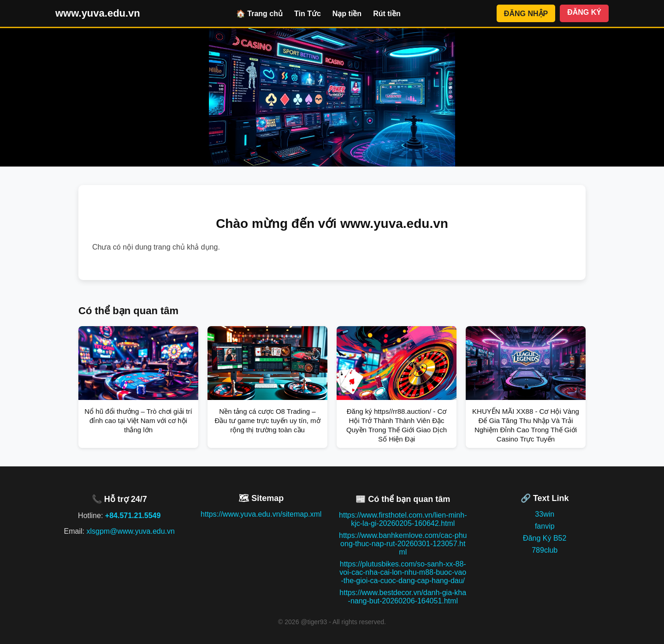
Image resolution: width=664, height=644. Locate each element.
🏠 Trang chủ (259, 14)
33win (545, 514)
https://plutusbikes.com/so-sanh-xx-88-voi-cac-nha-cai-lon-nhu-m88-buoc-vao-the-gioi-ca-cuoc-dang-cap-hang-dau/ (403, 572)
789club (545, 550)
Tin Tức (308, 14)
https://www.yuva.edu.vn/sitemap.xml (261, 514)
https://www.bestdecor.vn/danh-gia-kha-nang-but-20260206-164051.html (403, 597)
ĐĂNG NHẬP (526, 14)
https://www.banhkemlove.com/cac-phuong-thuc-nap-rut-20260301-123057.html (403, 544)
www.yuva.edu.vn (98, 13)
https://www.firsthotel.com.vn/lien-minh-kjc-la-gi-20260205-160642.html (403, 519)
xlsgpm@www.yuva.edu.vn (130, 531)
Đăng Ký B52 (545, 538)
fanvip (545, 526)
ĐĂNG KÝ (584, 12)
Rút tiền (387, 14)
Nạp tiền (347, 14)
